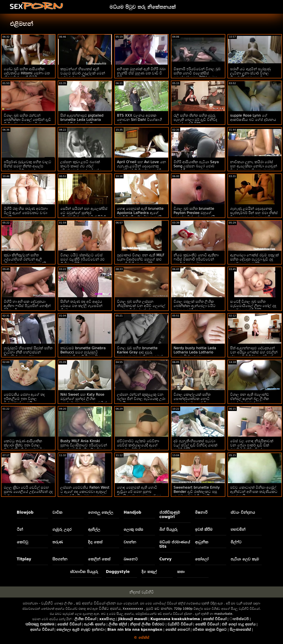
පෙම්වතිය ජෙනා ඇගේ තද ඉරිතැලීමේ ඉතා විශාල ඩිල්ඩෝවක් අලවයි (24, 399)
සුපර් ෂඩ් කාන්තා (159, 608)
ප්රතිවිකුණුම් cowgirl (170, 515)
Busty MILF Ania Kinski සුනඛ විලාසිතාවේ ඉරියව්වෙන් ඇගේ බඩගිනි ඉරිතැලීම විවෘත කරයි (84, 447)
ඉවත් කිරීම (204, 529)
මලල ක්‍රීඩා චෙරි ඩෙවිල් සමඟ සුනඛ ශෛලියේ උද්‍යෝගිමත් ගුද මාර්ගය (28, 492)
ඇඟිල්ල (94, 529)
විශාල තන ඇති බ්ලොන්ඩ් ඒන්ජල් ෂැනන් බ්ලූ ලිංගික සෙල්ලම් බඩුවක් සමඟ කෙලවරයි (250, 401)
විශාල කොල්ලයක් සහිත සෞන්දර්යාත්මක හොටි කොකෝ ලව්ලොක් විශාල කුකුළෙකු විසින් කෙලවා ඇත (196, 401)
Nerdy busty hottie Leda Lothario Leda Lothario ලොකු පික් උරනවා (195, 352)
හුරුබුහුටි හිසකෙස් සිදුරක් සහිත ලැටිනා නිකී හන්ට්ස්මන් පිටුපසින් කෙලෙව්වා (28, 352)
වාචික (57, 512)
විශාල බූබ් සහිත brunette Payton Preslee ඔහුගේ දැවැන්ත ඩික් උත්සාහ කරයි (194, 213)
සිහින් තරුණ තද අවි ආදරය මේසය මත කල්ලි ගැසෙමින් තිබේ (81, 306)
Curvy (165, 559)
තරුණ (58, 542)
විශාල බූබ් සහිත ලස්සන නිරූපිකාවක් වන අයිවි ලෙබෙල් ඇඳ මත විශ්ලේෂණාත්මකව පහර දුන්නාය (141, 308)
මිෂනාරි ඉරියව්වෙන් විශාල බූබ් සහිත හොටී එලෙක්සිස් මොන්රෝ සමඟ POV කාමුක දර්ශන (197, 75)
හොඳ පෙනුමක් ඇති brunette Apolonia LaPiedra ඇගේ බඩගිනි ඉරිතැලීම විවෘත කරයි (140, 213)
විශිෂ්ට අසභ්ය (110, 608)
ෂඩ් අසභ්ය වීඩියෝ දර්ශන (96, 603)
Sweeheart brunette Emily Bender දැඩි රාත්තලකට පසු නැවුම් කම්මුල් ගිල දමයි (197, 492)
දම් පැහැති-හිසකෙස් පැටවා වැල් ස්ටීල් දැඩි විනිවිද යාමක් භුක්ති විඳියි (195, 445)
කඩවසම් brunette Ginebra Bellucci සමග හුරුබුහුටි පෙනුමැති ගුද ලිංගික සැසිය (83, 352)
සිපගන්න (60, 559)
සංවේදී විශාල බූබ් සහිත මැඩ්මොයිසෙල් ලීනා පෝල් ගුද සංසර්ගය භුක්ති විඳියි (253, 306)
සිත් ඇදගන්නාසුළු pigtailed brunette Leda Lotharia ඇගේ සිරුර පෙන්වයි (82, 120)
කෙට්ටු (22, 542)
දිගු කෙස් (95, 542)
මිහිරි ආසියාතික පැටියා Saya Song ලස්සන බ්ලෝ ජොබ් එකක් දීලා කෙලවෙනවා (196, 166)
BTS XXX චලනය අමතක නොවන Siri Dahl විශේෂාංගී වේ (139, 120)
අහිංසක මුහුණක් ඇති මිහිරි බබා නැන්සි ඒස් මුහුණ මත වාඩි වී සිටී (141, 73)
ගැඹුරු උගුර (62, 529)
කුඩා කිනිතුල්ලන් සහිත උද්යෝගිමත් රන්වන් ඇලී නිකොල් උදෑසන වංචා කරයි (25, 259)
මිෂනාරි (201, 512)
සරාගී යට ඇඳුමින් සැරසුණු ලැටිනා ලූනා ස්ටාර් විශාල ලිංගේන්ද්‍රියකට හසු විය (250, 73)
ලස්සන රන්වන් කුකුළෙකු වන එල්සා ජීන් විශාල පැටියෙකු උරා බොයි (141, 399)
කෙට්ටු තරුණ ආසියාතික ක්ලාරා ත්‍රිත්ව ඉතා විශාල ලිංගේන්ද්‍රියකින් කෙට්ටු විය (24, 445)
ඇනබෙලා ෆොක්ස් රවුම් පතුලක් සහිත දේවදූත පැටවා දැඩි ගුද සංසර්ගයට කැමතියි (254, 259)
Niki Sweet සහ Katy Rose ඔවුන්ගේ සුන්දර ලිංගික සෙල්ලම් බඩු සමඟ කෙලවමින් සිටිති (84, 401)
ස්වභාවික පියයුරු (84, 572)
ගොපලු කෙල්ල (101, 512)
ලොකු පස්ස (133, 529)
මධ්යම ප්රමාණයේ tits (175, 544)
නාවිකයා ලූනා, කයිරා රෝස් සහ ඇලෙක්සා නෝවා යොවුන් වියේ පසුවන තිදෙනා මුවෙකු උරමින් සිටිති (254, 168)
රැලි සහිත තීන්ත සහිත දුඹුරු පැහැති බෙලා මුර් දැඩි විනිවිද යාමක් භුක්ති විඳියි (195, 120)
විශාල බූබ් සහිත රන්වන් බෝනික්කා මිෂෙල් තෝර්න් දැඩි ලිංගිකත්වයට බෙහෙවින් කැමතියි (27, 122)
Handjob (132, 512)
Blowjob (25, 512)
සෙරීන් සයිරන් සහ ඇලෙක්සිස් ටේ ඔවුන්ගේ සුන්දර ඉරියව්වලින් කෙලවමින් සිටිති (84, 213)
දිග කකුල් (149, 572)
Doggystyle (118, 572)
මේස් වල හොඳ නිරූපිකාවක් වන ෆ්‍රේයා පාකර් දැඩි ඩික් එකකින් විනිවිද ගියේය (252, 445)
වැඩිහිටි (47, 603)
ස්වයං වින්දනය (243, 512)
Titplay (24, 559)
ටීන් (20, 529)
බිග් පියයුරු (168, 529)
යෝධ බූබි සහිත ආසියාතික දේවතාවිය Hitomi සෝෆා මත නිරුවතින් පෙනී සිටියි (27, 73)
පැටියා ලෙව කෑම (245, 559)
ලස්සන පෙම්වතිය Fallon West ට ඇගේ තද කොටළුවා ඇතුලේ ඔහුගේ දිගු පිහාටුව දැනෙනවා (85, 492)
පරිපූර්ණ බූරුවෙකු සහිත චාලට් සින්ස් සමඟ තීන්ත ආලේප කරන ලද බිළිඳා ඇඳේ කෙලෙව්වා (28, 168)
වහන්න (130, 542)
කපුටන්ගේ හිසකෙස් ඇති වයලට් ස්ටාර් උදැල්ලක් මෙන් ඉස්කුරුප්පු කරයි (83, 73)
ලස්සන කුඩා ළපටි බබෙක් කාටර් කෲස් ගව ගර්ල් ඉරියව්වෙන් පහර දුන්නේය (81, 166)
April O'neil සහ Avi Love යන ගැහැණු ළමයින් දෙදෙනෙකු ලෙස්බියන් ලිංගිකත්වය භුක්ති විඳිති (141, 168)
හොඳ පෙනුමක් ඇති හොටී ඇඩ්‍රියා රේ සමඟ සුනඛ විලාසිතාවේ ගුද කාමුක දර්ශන (139, 492)
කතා (181, 572)
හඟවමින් (238, 529)
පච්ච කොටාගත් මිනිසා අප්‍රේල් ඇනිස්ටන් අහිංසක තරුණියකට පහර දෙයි (254, 492)
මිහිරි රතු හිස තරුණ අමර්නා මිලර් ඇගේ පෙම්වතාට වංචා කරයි (26, 213)
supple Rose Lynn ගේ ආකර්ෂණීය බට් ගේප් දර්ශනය (253, 118)
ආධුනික (202, 542)
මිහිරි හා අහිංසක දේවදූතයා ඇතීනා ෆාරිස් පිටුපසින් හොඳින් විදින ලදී (27, 306)
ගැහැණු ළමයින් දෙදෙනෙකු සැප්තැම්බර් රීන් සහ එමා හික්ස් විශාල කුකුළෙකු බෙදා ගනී (254, 213)
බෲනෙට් (131, 559)
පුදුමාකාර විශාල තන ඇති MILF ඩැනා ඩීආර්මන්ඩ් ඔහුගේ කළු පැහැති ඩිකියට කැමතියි (141, 259)
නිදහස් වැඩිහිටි (141, 592)
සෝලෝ (202, 559)
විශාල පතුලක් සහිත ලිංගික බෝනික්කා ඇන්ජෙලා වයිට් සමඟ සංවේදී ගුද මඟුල (195, 306)
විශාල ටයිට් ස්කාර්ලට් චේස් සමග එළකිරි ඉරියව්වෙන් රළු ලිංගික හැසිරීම (82, 259)
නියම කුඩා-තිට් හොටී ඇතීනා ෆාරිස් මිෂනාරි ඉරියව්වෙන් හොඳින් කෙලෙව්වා (196, 259)
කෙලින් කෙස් (99, 559)
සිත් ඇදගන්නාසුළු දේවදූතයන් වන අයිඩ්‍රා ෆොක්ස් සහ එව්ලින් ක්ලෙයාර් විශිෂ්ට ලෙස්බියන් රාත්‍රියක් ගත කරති (254, 354)
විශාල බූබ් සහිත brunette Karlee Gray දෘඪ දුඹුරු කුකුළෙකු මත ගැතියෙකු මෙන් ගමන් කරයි (140, 354)
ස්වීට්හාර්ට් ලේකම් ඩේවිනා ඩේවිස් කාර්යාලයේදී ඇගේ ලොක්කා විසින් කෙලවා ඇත (139, 445)
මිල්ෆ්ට (236, 542)
